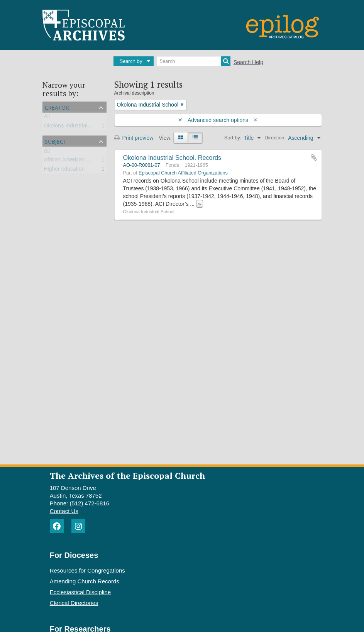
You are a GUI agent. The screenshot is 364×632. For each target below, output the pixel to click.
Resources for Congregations (87, 570)
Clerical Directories (74, 603)
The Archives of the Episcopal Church (127, 475)
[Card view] (181, 138)
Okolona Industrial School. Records (172, 158)
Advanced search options (218, 120)
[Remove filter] (182, 105)
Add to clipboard (314, 158)
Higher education (64, 170)
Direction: (275, 138)
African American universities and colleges (95, 161)
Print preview (134, 138)
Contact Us (64, 511)
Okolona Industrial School (75, 127)
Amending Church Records (85, 581)
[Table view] (195, 138)
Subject (56, 141)
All (47, 118)
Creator (57, 107)
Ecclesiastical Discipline (80, 592)
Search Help (248, 62)
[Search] (194, 61)
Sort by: (233, 138)
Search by (131, 61)
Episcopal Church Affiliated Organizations (183, 173)
